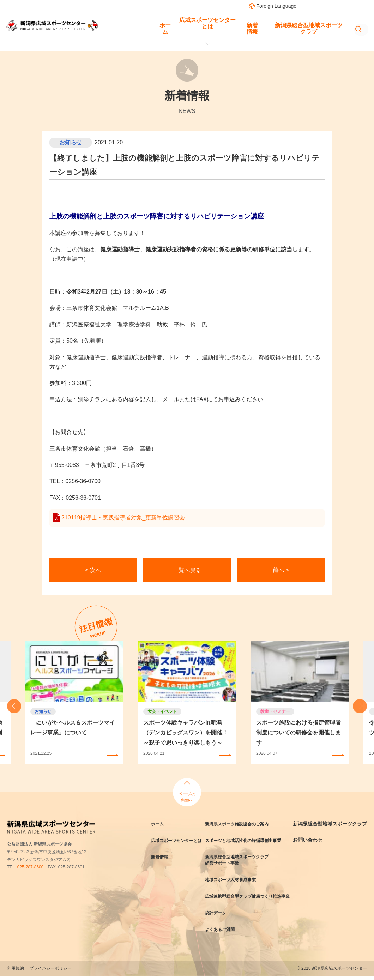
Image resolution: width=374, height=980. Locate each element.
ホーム (124, 23)
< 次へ (93, 570)
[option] (187, 702)
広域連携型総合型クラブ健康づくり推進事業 (251, 898)
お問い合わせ (313, 846)
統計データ (218, 918)
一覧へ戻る (187, 570)
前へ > (281, 570)
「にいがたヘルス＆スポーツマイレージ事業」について (73, 728)
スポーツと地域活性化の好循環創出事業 (251, 840)
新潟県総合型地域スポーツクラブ (264, 23)
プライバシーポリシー (50, 973)
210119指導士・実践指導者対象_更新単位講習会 (123, 518)
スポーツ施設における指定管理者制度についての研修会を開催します (298, 733)
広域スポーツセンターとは (166, 23)
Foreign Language (276, 6)
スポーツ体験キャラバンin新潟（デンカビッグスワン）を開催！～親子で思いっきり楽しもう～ (186, 733)
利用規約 (16, 973)
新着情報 (211, 23)
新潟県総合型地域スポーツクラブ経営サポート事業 (243, 859)
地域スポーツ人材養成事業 (236, 879)
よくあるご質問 (223, 934)
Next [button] (360, 706)
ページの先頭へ (187, 797)
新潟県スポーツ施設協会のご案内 (243, 824)
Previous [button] (14, 706)
